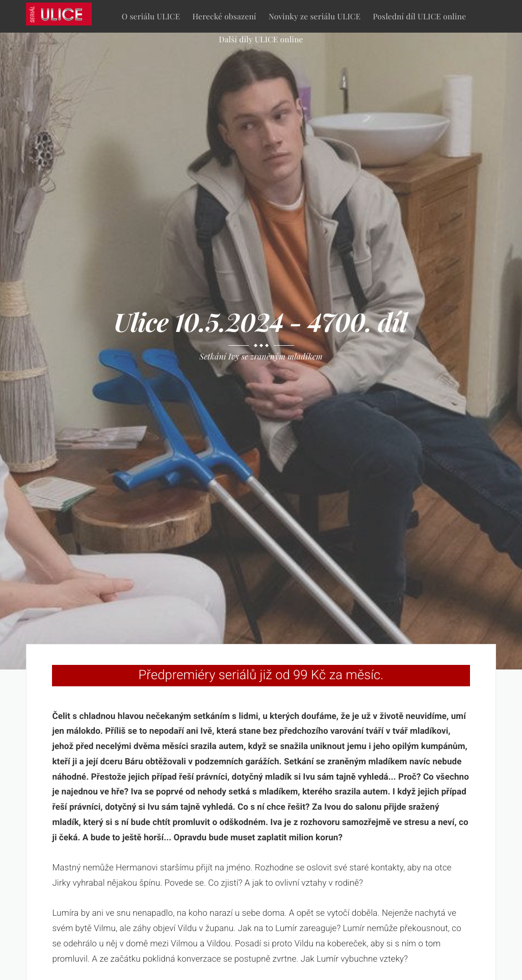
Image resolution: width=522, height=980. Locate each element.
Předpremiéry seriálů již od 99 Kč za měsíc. (261, 675)
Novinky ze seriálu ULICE (315, 16)
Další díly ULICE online (261, 39)
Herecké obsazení (225, 16)
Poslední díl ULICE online (420, 16)
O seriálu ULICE (151, 16)
